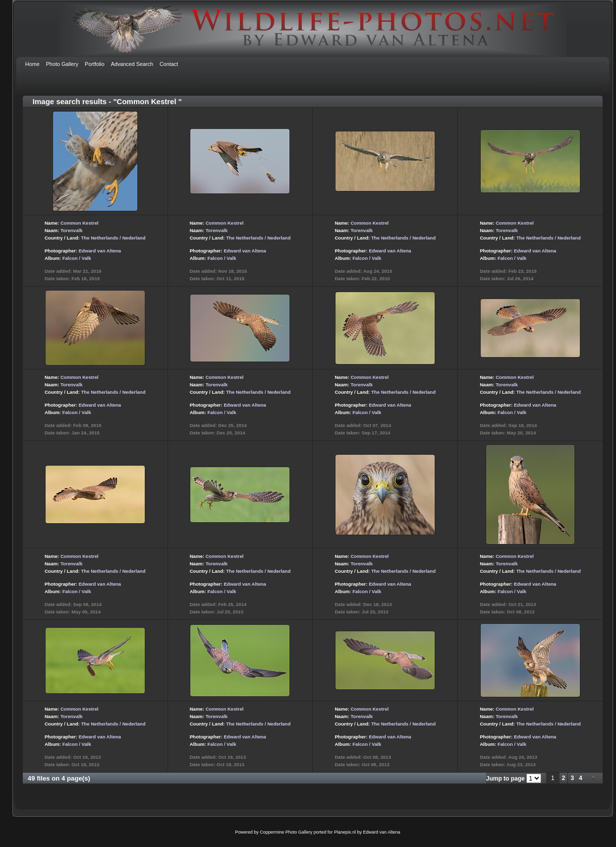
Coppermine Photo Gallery (286, 832)
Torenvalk (72, 230)
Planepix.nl (345, 832)
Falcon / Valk (77, 258)
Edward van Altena (100, 251)
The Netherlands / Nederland (113, 238)
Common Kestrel (80, 223)
